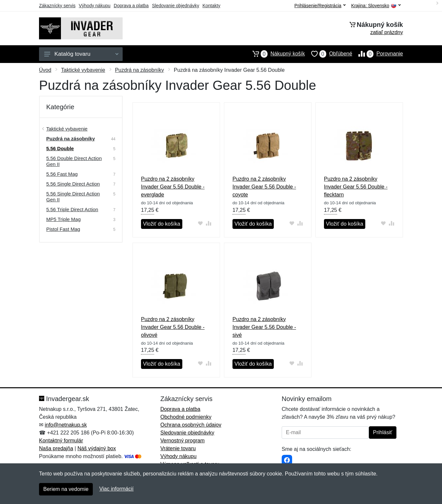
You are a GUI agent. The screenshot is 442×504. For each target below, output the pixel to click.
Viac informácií (117, 489)
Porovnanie (378, 54)
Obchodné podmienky (186, 417)
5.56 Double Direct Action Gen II (74, 161)
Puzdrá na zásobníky (140, 70)
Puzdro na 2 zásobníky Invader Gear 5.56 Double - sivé (264, 327)
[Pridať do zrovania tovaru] (209, 223)
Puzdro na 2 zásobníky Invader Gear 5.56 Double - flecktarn (356, 187)
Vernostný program (182, 441)
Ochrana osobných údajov (191, 425)
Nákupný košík (276, 54)
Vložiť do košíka (162, 224)
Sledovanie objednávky (175, 6)
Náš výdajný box (97, 448)
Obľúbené (329, 54)
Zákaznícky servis (57, 6)
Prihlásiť (383, 432)
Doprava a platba (131, 6)
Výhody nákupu (95, 6)
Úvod (45, 70)
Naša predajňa (56, 448)
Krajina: (376, 6)
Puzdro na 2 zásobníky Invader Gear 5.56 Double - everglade (173, 187)
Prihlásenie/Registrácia (320, 6)
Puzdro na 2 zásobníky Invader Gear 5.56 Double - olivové (173, 327)
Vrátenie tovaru (178, 448)
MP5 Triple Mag (63, 219)
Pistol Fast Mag (63, 229)
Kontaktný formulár (61, 441)
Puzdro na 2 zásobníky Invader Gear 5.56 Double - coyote (264, 187)
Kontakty (211, 6)
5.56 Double (60, 148)
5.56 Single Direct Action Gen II (73, 197)
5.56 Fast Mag (62, 174)
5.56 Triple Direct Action (72, 209)
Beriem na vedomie (66, 489)
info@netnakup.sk (66, 425)
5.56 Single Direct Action (73, 184)
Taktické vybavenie (83, 70)
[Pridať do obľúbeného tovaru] (201, 223)
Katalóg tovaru (81, 54)
